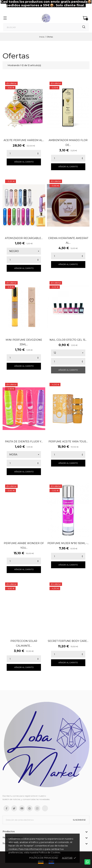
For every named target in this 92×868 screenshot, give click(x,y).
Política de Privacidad (44, 858)
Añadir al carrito (24, 162)
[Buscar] (46, 27)
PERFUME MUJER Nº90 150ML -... (68, 543)
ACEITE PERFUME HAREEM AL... (24, 140)
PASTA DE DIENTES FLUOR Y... (24, 442)
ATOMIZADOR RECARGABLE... (24, 238)
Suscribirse (79, 820)
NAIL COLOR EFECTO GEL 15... (68, 340)
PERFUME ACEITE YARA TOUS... (68, 442)
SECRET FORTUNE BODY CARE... (68, 641)
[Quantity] (24, 153)
